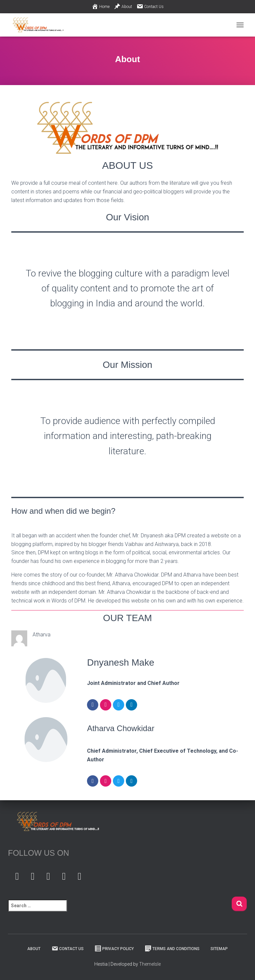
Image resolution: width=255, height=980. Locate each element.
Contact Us (150, 6)
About (123, 6)
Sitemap (219, 949)
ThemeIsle (150, 964)
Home (101, 6)
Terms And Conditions (172, 948)
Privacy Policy (114, 948)
